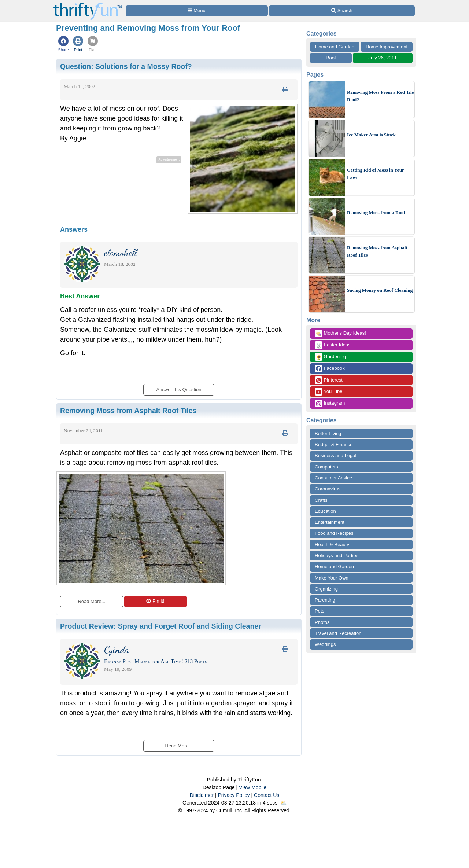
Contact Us (267, 795)
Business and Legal (335, 455)
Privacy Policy (234, 795)
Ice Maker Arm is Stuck (371, 135)
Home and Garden (335, 47)
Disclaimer (202, 795)
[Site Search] (342, 11)
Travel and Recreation (338, 633)
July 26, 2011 (383, 58)
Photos (322, 622)
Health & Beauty (332, 545)
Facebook (330, 369)
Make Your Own (332, 578)
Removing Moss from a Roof (376, 212)
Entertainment (330, 522)
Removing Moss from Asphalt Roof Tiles (377, 251)
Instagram (330, 403)
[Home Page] (88, 4)
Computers (326, 467)
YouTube (328, 392)
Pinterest (329, 380)
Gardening (330, 357)
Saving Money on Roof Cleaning (380, 290)
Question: (126, 66)
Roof (331, 58)
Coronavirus (328, 489)
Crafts (321, 500)
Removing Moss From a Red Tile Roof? (380, 96)
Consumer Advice (333, 478)
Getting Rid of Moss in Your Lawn (376, 174)
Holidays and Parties (337, 556)
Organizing (326, 589)
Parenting (325, 600)
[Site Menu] (197, 11)
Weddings (325, 644)
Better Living (328, 433)
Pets (320, 611)
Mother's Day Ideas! (340, 333)
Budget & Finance (334, 444)
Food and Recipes (334, 533)
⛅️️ (283, 803)
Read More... (91, 601)
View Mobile (253, 787)
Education (325, 511)
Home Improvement (387, 47)
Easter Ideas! (333, 345)
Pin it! (155, 601)
